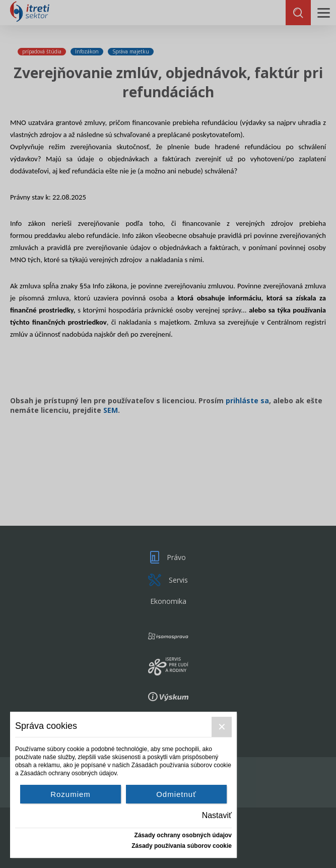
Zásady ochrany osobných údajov (183, 835)
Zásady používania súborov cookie (182, 846)
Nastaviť (217, 815)
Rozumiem (71, 794)
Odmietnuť (176, 794)
